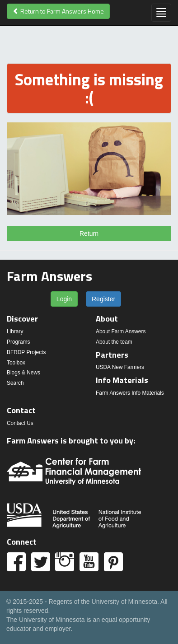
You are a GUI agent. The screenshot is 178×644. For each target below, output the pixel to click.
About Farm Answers (121, 331)
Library (15, 331)
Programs (19, 342)
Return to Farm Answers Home (58, 11)
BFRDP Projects (26, 352)
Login (64, 299)
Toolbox (16, 363)
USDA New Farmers (120, 367)
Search (15, 383)
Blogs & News (23, 373)
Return (89, 233)
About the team (114, 342)
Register (103, 299)
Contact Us (20, 423)
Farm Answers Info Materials (130, 393)
